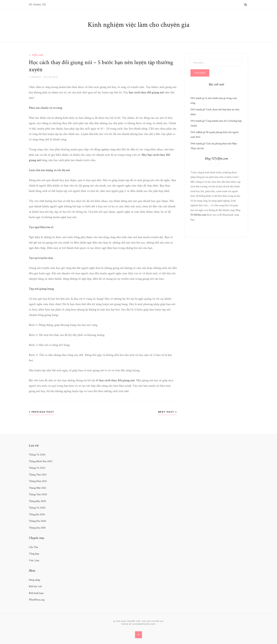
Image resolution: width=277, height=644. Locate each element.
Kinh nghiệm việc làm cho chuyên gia (139, 25)
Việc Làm (38, 55)
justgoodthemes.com (144, 624)
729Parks (35, 77)
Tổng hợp (34, 554)
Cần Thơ (33, 547)
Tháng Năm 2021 (38, 481)
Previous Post (42, 412)
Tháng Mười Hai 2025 (41, 461)
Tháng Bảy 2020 (37, 501)
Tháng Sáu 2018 (37, 528)
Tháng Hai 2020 (37, 521)
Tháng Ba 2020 (37, 514)
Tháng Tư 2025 (37, 468)
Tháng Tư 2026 (37, 455)
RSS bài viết (35, 586)
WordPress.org (37, 600)
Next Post (168, 412)
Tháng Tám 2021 (38, 475)
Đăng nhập (35, 580)
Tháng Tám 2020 (38, 494)
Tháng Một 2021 (38, 488)
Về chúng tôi (37, 5)
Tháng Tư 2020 (37, 508)
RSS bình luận (36, 593)
